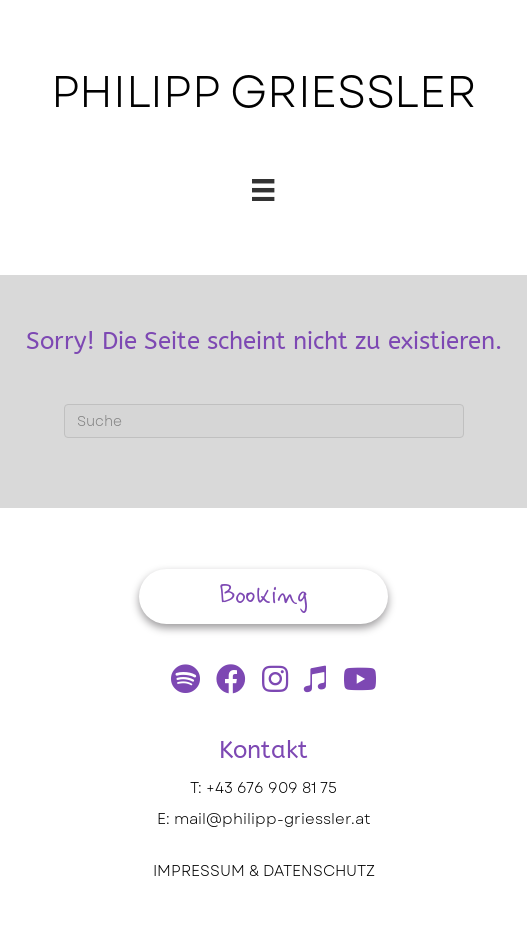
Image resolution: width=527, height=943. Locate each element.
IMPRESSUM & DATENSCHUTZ (264, 871)
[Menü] (263, 190)
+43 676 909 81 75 (271, 788)
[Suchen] (264, 421)
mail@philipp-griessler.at (272, 819)
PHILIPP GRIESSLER (264, 91)
